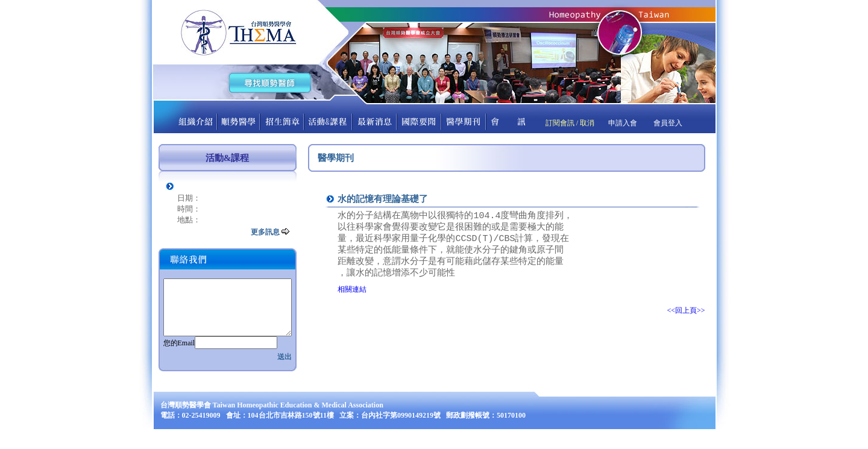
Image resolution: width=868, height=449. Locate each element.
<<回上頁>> (686, 318)
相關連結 (352, 297)
